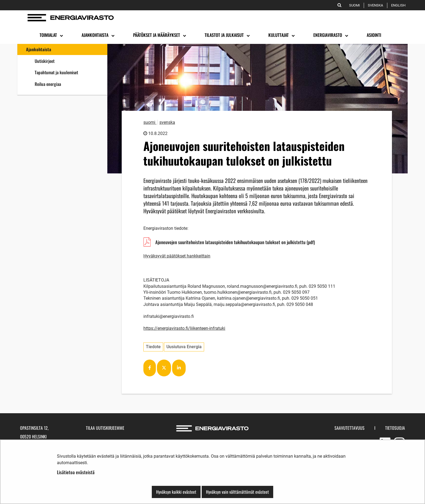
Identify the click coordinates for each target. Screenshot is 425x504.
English (399, 5)
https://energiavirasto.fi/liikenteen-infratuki (184, 328)
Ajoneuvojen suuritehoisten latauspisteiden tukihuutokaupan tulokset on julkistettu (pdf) (235, 243)
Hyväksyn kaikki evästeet (176, 492)
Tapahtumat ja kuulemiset (56, 72)
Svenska (376, 5)
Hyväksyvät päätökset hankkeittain (177, 256)
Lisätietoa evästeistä (76, 472)
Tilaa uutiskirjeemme (105, 428)
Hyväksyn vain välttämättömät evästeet (237, 492)
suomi (150, 122)
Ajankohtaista (39, 49)
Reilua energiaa (68, 84)
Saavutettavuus (350, 428)
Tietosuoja (395, 428)
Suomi (355, 5)
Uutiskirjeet (45, 61)
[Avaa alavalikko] (61, 35)
